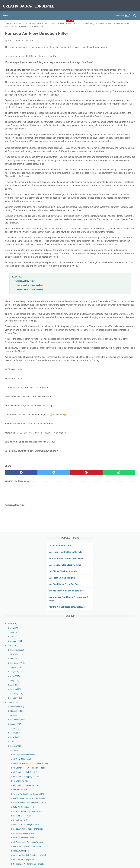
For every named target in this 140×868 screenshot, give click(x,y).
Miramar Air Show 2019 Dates (122, 653)
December (114, 152)
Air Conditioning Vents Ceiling (122, 678)
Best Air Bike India (117, 673)
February (113, 196)
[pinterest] (59, 567)
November (114, 156)
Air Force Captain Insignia (116, 73)
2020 (110, 147)
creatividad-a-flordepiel (30, 3)
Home (8, 11)
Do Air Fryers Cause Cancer (121, 689)
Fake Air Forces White (119, 728)
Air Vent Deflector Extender (121, 574)
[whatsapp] (81, 567)
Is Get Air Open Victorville (120, 368)
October (113, 161)
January (113, 143)
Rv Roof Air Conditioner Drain (122, 622)
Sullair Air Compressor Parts (122, 569)
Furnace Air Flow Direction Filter (29, 362)
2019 (110, 204)
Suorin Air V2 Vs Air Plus (120, 829)
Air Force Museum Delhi (120, 648)
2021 (109, 126)
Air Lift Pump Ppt (117, 295)
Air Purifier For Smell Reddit (121, 565)
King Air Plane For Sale (119, 467)
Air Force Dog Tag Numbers (121, 423)
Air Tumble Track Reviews (120, 483)
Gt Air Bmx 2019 (117, 349)
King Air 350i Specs (118, 392)
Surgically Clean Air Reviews (122, 544)
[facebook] (16, 567)
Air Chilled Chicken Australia (118, 66)
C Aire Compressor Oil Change (122, 825)
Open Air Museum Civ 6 (120, 345)
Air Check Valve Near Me (120, 789)
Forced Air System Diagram (121, 506)
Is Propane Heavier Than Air (122, 442)
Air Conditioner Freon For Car (118, 79)
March (112, 191)
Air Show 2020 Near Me (120, 261)
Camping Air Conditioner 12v (122, 451)
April (111, 139)
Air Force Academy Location (122, 511)
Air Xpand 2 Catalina (118, 833)
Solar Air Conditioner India (121, 333)
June (112, 178)
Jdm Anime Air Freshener (120, 455)
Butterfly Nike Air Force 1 (120, 657)
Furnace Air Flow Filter (25, 358)
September (114, 165)
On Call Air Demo (117, 716)
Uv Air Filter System (118, 549)
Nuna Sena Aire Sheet (119, 669)
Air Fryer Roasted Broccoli (121, 257)
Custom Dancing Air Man (120, 609)
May (111, 134)
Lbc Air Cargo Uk (117, 307)
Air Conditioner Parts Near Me (122, 755)
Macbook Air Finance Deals (121, 798)
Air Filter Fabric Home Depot (122, 744)
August (113, 169)
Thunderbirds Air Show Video (122, 618)
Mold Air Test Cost (117, 794)
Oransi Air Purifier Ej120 (120, 613)
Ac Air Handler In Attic (115, 30)
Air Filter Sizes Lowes (119, 578)
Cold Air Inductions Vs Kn (120, 478)
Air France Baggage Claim (121, 404)
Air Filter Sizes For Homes (121, 590)
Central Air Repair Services (121, 732)
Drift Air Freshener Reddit (120, 373)
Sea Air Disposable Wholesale (122, 494)
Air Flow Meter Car (118, 446)
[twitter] (38, 567)
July (111, 130)
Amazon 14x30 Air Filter (120, 553)
